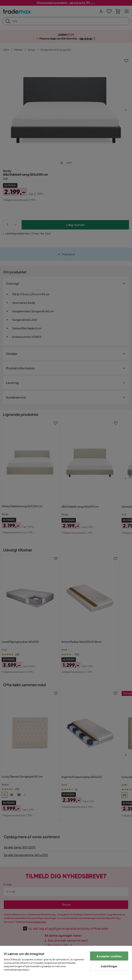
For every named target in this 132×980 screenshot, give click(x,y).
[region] (66, 963)
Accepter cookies (109, 956)
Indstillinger (109, 966)
